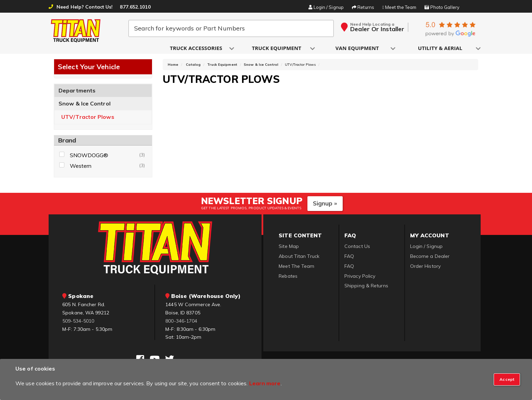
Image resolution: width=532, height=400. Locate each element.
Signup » (325, 205)
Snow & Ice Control (85, 105)
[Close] (507, 379)
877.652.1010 (135, 7)
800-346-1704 (181, 323)
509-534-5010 (78, 323)
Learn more (265, 383)
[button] (197, 48)
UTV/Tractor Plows (88, 119)
